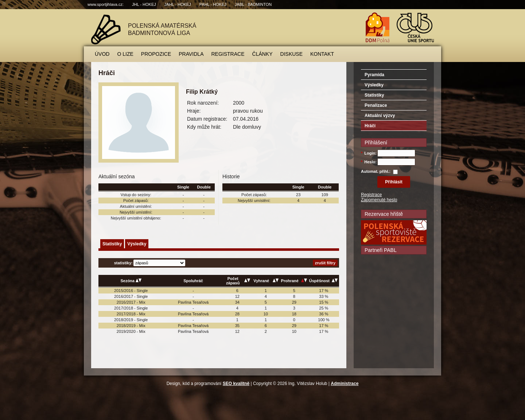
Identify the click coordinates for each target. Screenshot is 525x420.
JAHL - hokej (178, 4)
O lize (125, 54)
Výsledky (137, 244)
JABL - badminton (253, 4)
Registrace (228, 54)
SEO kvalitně (236, 384)
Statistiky (112, 244)
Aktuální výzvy (380, 116)
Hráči (370, 126)
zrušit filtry (325, 263)
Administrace (345, 384)
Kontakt (322, 54)
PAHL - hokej (213, 4)
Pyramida (374, 75)
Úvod (102, 54)
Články (262, 54)
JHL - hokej (144, 4)
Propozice (156, 54)
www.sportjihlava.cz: (106, 4)
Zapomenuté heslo (379, 200)
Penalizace (376, 105)
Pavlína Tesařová (193, 302)
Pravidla (191, 54)
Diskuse (291, 54)
